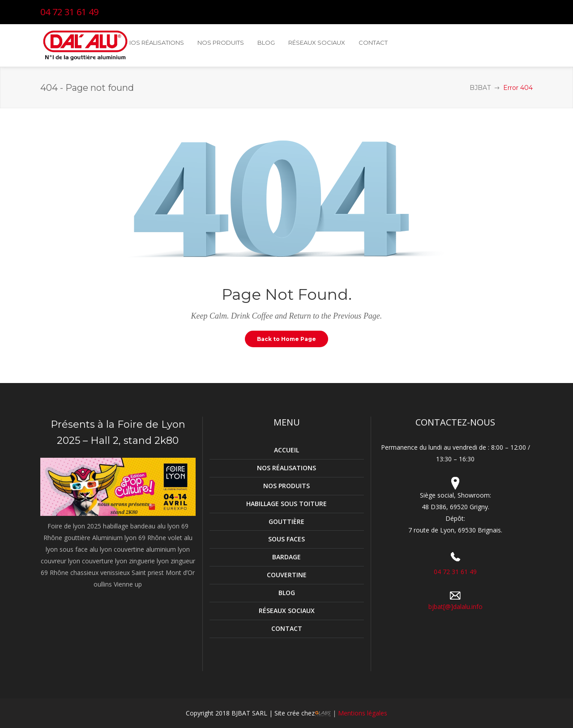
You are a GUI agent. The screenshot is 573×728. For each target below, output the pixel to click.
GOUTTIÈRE (286, 522)
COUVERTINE (287, 575)
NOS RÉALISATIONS (286, 468)
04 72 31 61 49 (69, 12)
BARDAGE (286, 557)
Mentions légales (362, 713)
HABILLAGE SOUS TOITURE (286, 504)
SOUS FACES (286, 539)
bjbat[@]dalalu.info (455, 607)
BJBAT (480, 88)
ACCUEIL (286, 450)
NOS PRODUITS (286, 486)
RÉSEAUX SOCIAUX (287, 611)
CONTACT (287, 628)
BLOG (287, 593)
